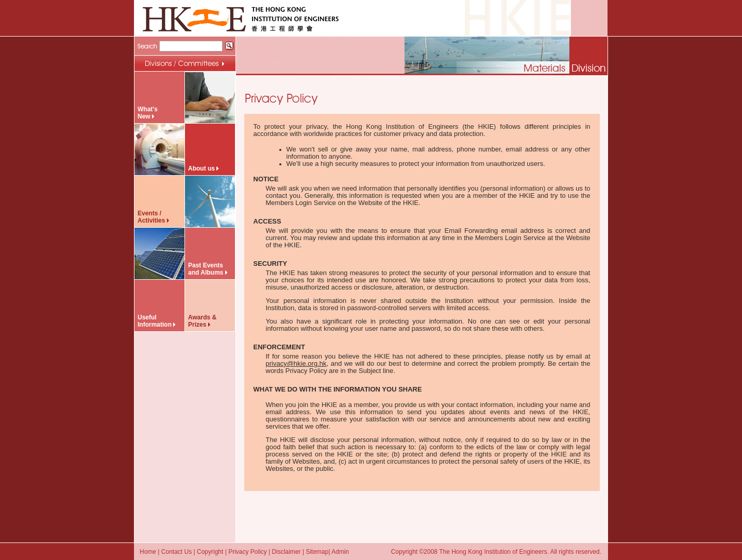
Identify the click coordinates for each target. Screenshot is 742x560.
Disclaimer (286, 552)
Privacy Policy (248, 552)
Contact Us (176, 552)
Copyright (210, 552)
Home (148, 552)
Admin (340, 552)
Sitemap (317, 552)
